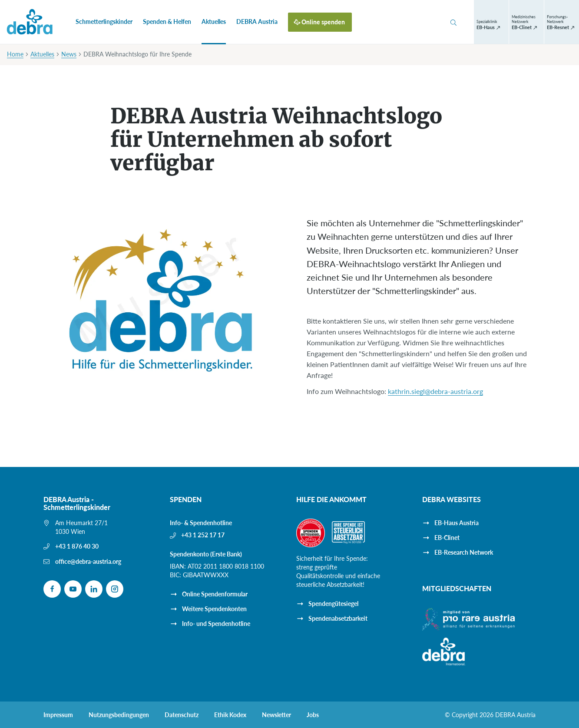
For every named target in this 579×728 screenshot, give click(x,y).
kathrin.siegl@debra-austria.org (435, 391)
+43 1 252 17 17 (203, 535)
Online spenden (323, 22)
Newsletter (276, 715)
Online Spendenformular (215, 594)
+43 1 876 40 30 (77, 546)
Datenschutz (182, 715)
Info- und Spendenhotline (216, 624)
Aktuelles (214, 22)
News (69, 54)
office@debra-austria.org (88, 561)
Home (15, 54)
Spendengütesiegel (333, 604)
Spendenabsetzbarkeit (338, 618)
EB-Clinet (447, 538)
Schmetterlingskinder (104, 22)
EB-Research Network (464, 552)
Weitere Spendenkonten (214, 609)
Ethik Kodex (230, 715)
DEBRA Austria (257, 22)
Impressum (58, 715)
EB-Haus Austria (457, 523)
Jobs (313, 715)
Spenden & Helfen (167, 22)
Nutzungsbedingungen (119, 715)
